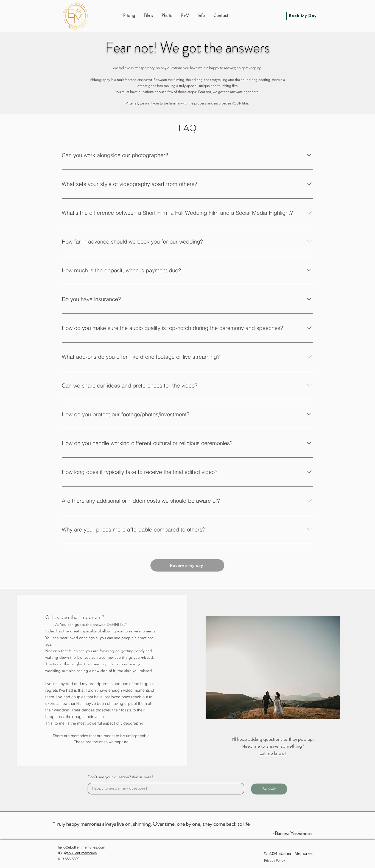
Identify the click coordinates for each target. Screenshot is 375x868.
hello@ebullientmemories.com (82, 847)
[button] (201, 16)
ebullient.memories (82, 853)
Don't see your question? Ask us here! (120, 777)
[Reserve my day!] (187, 565)
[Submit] (269, 789)
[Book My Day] (303, 16)
